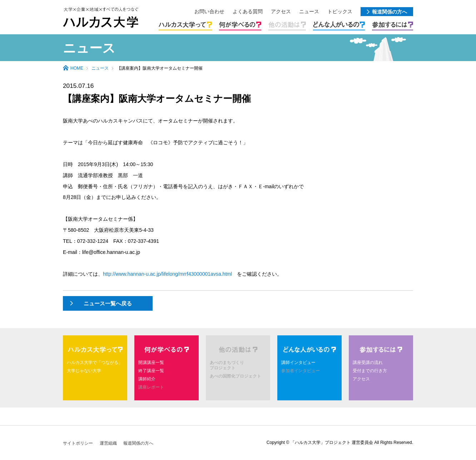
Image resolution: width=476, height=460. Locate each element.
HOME (77, 68)
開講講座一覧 (151, 362)
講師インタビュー (298, 362)
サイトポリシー (78, 443)
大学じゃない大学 (84, 371)
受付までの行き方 (370, 371)
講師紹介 (147, 379)
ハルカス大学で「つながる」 (95, 362)
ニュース (100, 68)
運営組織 (108, 443)
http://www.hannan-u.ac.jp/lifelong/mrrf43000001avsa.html (167, 274)
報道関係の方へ (138, 443)
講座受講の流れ (368, 362)
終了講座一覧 (151, 371)
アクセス (361, 379)
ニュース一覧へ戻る (108, 303)
